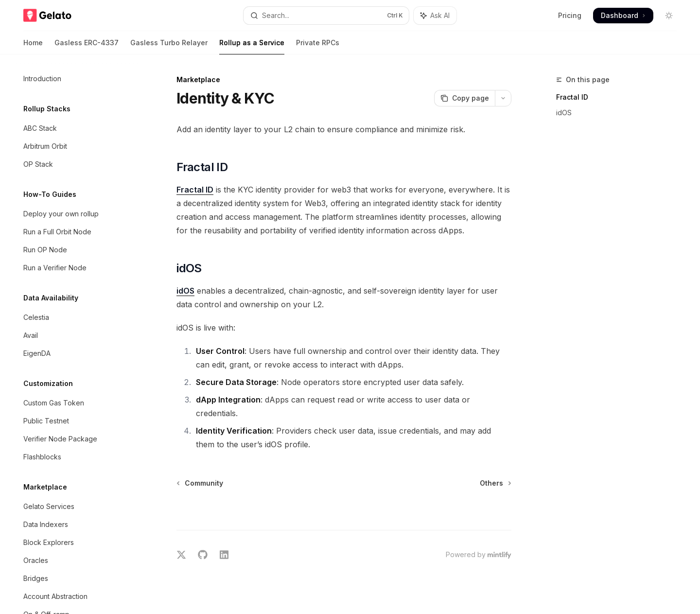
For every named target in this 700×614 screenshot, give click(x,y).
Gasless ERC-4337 (87, 46)
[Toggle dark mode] (669, 16)
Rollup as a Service (252, 46)
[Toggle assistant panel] (435, 16)
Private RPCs (318, 46)
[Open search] (326, 16)
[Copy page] (464, 98)
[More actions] (503, 98)
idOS (564, 113)
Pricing (570, 15)
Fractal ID (572, 97)
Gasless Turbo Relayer (169, 46)
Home (33, 46)
